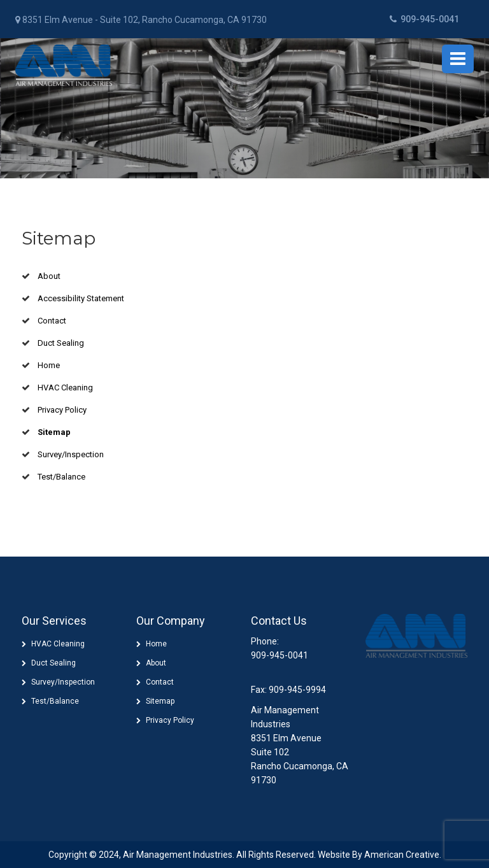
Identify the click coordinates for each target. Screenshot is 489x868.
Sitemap (54, 432)
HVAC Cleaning (65, 388)
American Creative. (403, 855)
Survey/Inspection (71, 454)
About (49, 276)
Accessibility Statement (81, 298)
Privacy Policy (62, 410)
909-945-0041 (424, 19)
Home (49, 365)
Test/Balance (61, 477)
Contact (52, 321)
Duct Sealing (61, 343)
